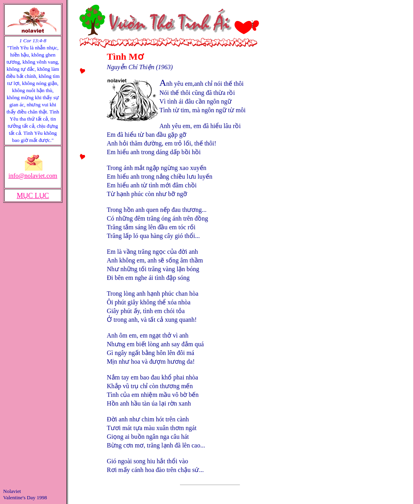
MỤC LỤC (33, 196)
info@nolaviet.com (33, 176)
